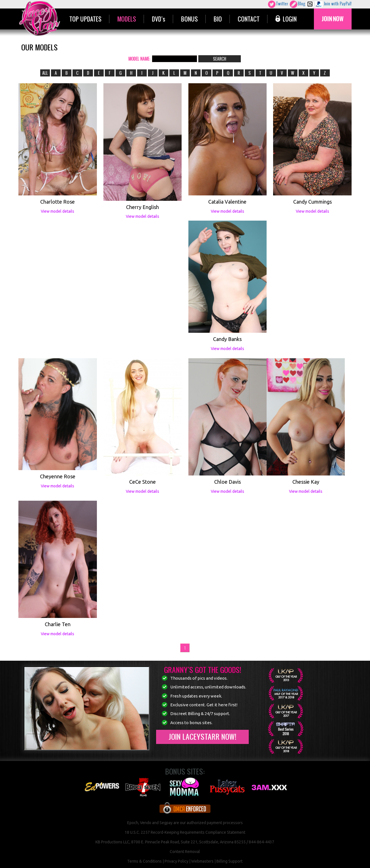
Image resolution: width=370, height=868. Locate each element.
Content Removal (185, 852)
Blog (297, 4)
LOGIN (286, 19)
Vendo (146, 823)
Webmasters (202, 861)
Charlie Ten (58, 624)
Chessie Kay (306, 482)
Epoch (133, 823)
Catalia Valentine (227, 202)
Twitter (278, 4)
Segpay (166, 823)
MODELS (127, 19)
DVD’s (159, 19)
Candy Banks (227, 339)
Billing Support (229, 861)
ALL (45, 73)
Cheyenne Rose (58, 476)
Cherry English (143, 207)
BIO (218, 19)
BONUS (189, 19)
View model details (58, 211)
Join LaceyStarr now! (202, 737)
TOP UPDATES (85, 19)
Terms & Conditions (144, 861)
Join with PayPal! (329, 4)
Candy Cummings (312, 202)
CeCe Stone (143, 482)
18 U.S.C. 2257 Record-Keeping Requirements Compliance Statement (185, 832)
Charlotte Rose (58, 202)
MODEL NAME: (139, 59)
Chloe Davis (227, 482)
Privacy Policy (177, 861)
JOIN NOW (333, 19)
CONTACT (249, 19)
